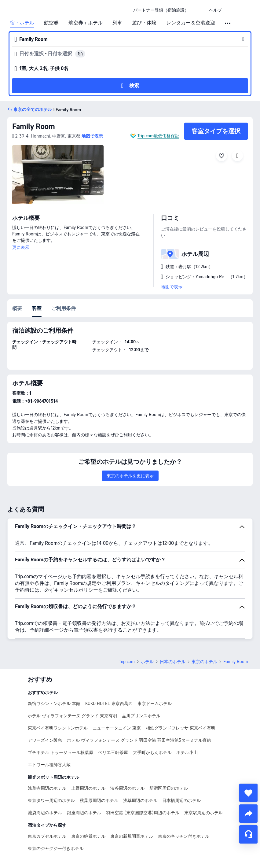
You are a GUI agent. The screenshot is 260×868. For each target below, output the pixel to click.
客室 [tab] (37, 308)
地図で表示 (172, 287)
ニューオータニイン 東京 (117, 728)
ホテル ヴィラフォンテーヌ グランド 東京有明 (72, 716)
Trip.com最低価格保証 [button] (158, 136)
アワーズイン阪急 (45, 740)
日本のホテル (173, 662)
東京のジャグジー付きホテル (56, 848)
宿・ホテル (22, 23)
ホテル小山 (187, 752)
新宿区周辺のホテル (169, 788)
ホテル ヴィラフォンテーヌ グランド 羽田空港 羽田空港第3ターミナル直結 (139, 740)
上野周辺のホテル (88, 788)
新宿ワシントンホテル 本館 (54, 704)
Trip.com (127, 662)
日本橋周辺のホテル (181, 800)
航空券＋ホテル (86, 23)
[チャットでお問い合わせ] (248, 834)
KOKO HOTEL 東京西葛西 (109, 704)
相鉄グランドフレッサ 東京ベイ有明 (181, 728)
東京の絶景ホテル (88, 836)
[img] (58, 175)
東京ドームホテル (155, 704)
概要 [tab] (17, 308)
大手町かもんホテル (152, 752)
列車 (117, 23)
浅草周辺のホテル (140, 800)
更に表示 (21, 247)
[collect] (248, 793)
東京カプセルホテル (47, 836)
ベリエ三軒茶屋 (113, 752)
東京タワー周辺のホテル (51, 800)
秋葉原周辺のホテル (99, 800)
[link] (161, 10)
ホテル (147, 662)
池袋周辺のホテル (45, 813)
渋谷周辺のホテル (127, 788)
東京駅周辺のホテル (203, 813)
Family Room (34, 126)
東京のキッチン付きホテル (184, 836)
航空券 (51, 23)
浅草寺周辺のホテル (47, 788)
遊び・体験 (144, 23)
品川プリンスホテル (141, 716)
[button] (199, 10)
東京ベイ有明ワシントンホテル (58, 728)
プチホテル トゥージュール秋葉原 (60, 752)
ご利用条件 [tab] (64, 308)
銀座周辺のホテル (84, 813)
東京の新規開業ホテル (132, 836)
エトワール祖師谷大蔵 (49, 765)
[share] (248, 814)
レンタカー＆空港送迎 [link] (191, 23)
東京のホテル (204, 662)
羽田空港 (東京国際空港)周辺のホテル (143, 813)
